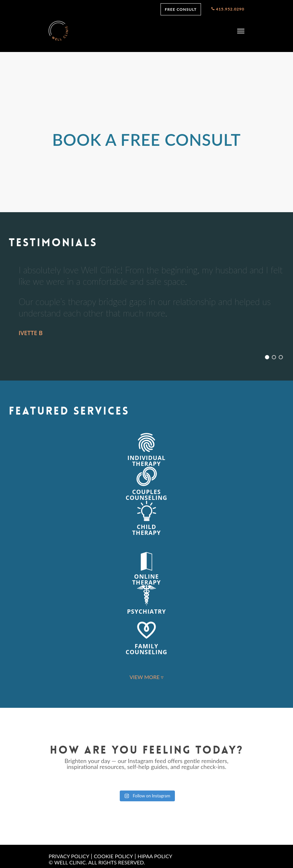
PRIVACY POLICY (69, 856)
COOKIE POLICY (113, 856)
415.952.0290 (228, 9)
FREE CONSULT (181, 9)
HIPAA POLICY (155, 856)
